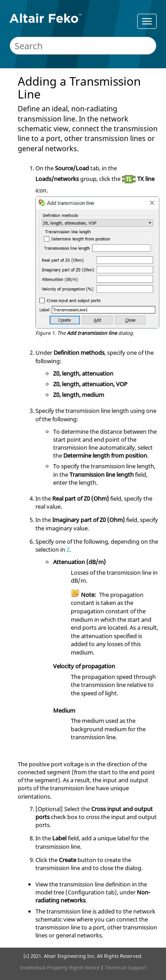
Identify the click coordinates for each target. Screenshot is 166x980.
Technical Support (126, 967)
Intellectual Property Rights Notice (60, 967)
